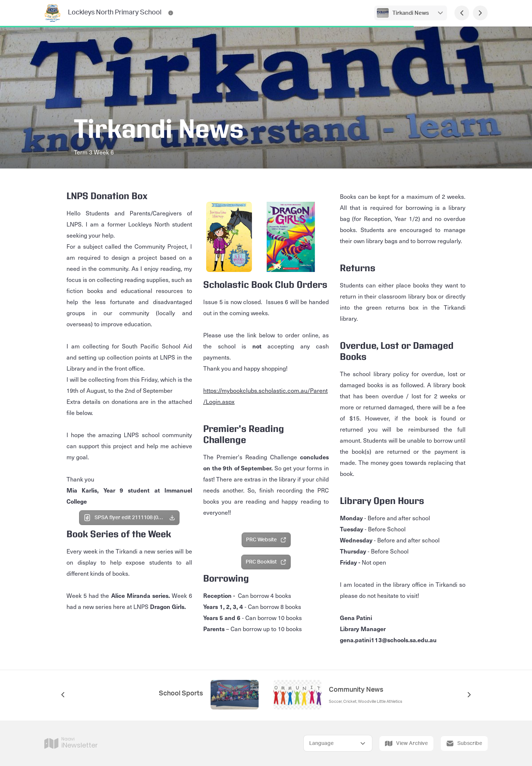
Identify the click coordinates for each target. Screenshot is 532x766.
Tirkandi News (411, 13)
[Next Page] (480, 13)
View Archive (406, 743)
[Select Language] (338, 743)
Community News (356, 690)
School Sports (181, 694)
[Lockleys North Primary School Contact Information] (171, 13)
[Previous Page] (462, 13)
